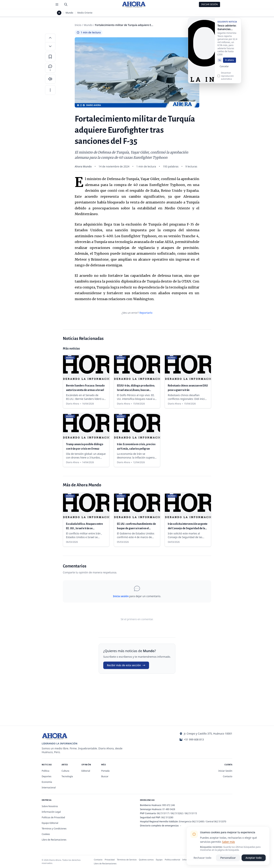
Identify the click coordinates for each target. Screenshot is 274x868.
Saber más (228, 842)
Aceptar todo (254, 858)
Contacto (228, 776)
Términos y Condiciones (54, 829)
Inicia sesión (121, 596)
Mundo (69, 13)
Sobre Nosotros (50, 806)
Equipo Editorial (50, 823)
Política (46, 771)
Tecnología (67, 776)
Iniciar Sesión (209, 4)
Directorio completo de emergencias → (161, 826)
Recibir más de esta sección (126, 665)
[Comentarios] (50, 68)
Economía (47, 782)
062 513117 (163, 813)
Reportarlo (146, 313)
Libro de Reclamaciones (54, 840)
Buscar (105, 776)
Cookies (46, 834)
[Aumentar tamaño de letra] (50, 38)
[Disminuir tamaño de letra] (50, 46)
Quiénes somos (146, 860)
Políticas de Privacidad (53, 817)
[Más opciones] (50, 90)
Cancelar (224, 69)
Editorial (86, 771)
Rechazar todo (202, 858)
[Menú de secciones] (57, 4)
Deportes (47, 776)
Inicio (78, 25)
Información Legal (51, 812)
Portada (105, 771)
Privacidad (110, 860)
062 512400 (198, 821)
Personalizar (228, 858)
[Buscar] (66, 4)
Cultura (65, 771)
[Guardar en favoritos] (50, 57)
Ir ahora (230, 62)
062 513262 (177, 813)
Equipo (159, 860)
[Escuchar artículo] (50, 79)
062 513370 (220, 821)
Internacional (49, 788)
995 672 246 (169, 805)
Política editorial (173, 860)
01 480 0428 (169, 809)
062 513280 (167, 817)
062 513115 (191, 813)
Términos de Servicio (127, 860)
